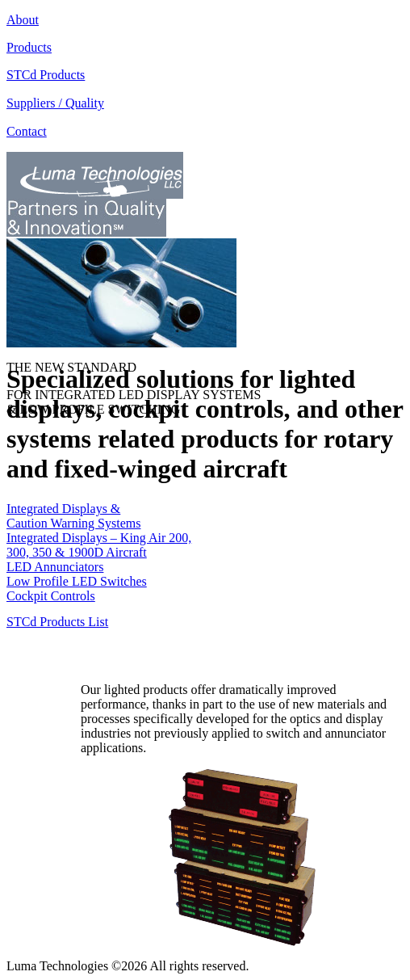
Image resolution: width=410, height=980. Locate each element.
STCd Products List (57, 622)
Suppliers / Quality (55, 103)
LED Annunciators (55, 567)
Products (29, 47)
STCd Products (46, 75)
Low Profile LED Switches (77, 581)
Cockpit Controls (51, 596)
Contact (27, 131)
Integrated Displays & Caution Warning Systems (73, 516)
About (23, 20)
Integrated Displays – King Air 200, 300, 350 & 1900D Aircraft (99, 545)
